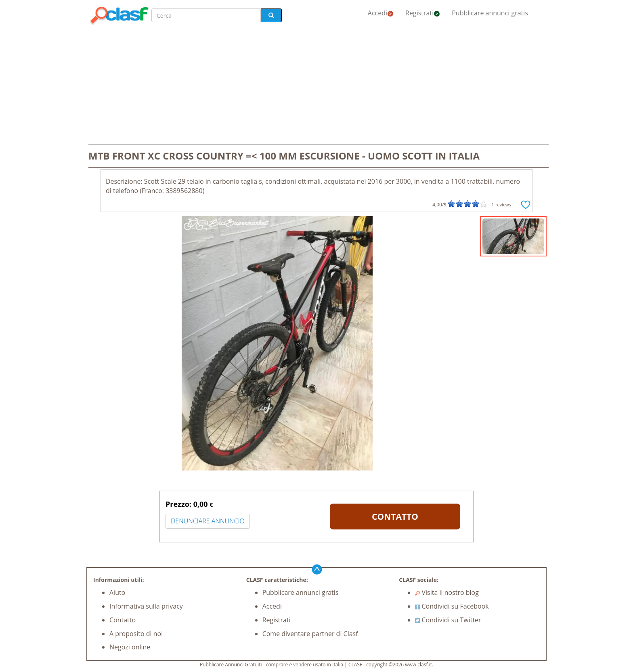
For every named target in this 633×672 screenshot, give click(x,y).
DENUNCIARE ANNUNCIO (208, 521)
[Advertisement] (316, 86)
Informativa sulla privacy (146, 606)
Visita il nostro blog (447, 592)
